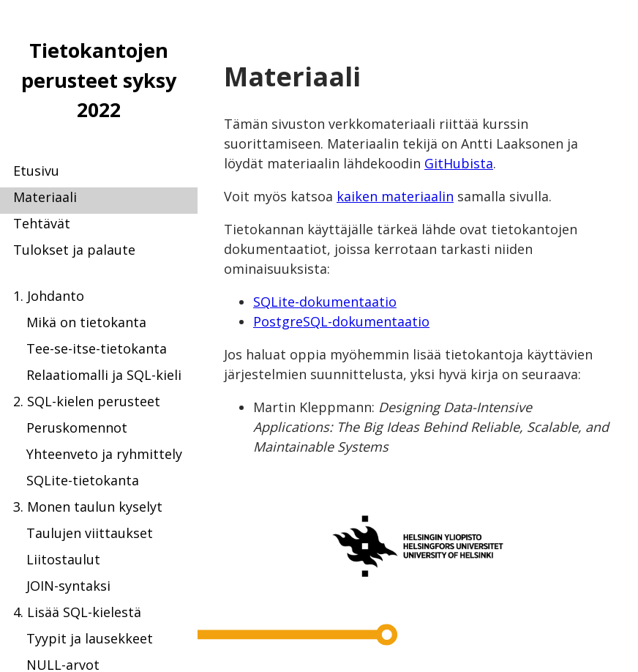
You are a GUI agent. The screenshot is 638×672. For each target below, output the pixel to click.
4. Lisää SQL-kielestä (77, 612)
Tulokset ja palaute (74, 250)
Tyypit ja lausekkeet (90, 638)
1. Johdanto (49, 296)
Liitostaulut (63, 559)
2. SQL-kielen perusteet (87, 401)
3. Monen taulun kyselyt (88, 507)
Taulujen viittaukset (90, 533)
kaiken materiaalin (395, 196)
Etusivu (36, 171)
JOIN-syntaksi (68, 586)
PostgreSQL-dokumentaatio (341, 321)
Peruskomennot (77, 428)
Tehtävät (42, 223)
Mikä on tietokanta (86, 322)
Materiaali (45, 197)
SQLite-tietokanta (83, 480)
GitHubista (459, 163)
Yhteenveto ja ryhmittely (104, 454)
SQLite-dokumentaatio (325, 302)
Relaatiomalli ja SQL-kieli (104, 375)
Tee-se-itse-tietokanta (97, 348)
